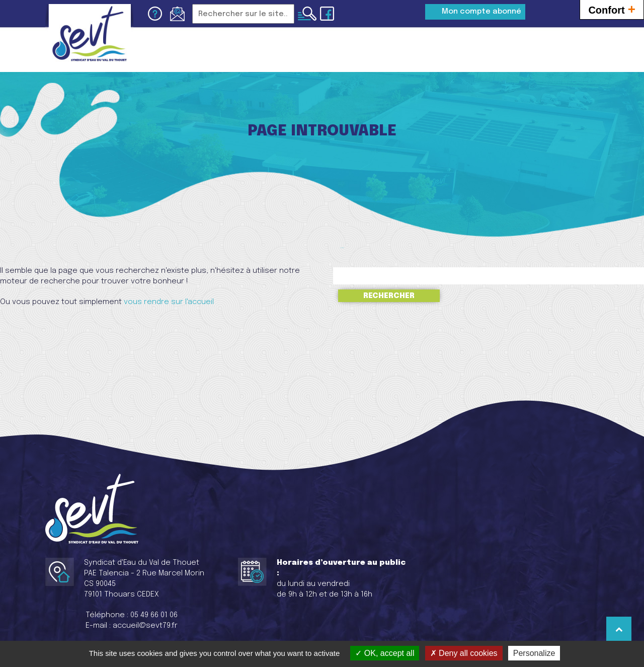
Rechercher (389, 296)
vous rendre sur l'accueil (169, 302)
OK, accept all (385, 653)
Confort (612, 9)
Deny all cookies (464, 653)
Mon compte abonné (481, 12)
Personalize (534, 653)
